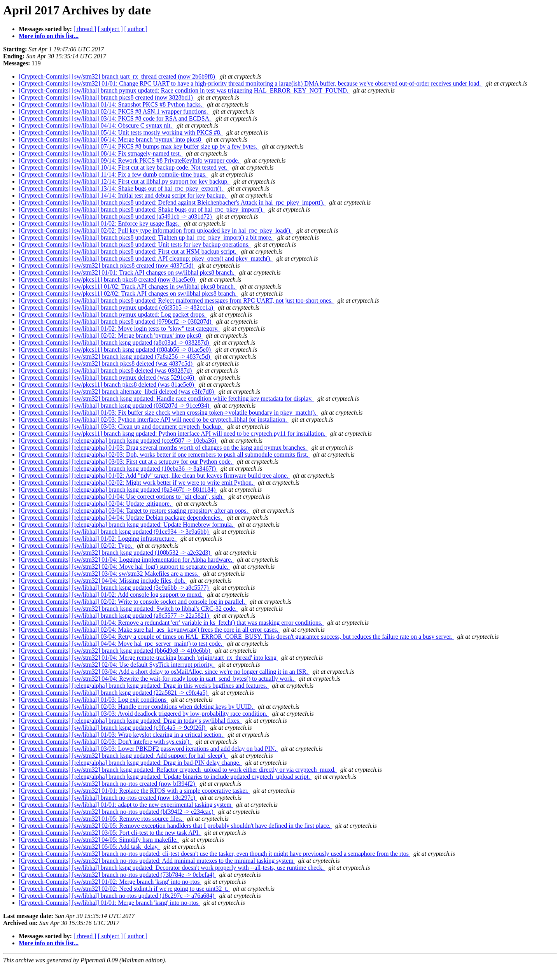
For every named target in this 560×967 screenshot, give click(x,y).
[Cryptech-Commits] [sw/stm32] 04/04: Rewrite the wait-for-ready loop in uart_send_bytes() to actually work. (157, 679)
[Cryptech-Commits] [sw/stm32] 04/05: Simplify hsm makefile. (99, 840)
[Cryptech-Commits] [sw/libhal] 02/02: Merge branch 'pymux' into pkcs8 (111, 335)
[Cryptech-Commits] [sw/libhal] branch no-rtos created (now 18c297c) (108, 798)
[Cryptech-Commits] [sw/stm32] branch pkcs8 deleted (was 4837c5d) (106, 364)
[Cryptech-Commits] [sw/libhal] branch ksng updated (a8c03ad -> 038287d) (115, 342)
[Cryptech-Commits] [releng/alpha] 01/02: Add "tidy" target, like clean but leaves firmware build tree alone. (154, 476)
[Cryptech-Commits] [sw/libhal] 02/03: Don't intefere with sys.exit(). (106, 742)
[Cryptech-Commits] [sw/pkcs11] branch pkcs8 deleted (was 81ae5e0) (107, 385)
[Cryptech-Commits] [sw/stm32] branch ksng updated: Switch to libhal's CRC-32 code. (128, 609)
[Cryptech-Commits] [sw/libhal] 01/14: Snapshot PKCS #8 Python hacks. (111, 104)
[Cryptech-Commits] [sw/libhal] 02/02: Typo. (76, 546)
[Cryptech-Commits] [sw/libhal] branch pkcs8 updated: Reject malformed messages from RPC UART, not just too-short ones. (177, 300)
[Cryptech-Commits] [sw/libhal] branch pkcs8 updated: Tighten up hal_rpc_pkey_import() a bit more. (146, 237)
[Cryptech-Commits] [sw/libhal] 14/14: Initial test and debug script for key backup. (123, 195)
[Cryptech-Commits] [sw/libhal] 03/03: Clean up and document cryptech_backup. (121, 427)
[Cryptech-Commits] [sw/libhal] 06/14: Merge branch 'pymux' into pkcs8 (111, 139)
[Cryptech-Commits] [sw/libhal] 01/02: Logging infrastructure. (98, 539)
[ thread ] (85, 29)
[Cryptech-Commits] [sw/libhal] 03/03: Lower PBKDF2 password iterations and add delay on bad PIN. (148, 749)
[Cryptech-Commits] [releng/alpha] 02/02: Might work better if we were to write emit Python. (137, 483)
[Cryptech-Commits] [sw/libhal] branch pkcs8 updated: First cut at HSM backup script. (128, 251)
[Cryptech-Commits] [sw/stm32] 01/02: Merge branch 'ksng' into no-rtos (110, 882)
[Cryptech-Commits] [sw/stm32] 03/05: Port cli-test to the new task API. (110, 833)
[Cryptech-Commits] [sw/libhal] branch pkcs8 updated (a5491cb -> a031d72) (116, 216)
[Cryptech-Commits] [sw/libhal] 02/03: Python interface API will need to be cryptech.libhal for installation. (154, 420)
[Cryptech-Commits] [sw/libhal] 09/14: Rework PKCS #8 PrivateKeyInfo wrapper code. (130, 160)
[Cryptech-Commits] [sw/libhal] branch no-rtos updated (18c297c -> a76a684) (117, 896)
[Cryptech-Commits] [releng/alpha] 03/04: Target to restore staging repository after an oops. (134, 511)
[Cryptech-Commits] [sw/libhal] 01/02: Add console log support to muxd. (111, 595)
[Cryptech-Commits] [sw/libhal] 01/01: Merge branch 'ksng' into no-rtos (109, 903)
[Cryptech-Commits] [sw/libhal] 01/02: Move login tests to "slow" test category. (119, 328)
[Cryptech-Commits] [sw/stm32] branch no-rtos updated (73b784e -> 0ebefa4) (117, 875)
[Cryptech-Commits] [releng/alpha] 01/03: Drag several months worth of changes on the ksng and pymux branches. (164, 448)
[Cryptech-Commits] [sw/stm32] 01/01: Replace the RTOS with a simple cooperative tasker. (134, 791)
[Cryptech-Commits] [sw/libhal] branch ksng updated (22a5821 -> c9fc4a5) (114, 693)
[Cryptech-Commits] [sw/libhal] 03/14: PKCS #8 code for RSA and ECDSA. (115, 118)
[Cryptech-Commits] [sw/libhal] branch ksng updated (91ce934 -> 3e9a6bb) (114, 532)
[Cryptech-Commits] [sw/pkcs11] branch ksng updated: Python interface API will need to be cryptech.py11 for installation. (173, 434)
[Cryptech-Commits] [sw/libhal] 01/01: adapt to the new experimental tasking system (126, 805)
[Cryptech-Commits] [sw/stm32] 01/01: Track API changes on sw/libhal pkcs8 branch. (127, 272)
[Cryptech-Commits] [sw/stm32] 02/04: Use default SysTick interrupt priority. (117, 665)
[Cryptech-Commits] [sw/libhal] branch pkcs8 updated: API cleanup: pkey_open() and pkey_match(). (146, 258)
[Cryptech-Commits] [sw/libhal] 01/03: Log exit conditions (93, 700)
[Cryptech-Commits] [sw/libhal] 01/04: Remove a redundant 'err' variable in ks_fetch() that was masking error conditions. (171, 623)
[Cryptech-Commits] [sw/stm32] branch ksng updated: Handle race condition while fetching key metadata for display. (166, 399)
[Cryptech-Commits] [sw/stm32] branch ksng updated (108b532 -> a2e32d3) (115, 553)
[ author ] (136, 29)
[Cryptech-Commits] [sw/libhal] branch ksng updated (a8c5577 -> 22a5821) (115, 616)
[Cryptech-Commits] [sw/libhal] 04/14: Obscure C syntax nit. (96, 125)
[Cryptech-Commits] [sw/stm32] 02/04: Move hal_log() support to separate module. (124, 567)
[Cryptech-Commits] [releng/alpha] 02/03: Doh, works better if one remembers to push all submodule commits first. (164, 455)
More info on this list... (49, 36)
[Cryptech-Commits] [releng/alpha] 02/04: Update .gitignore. (96, 504)
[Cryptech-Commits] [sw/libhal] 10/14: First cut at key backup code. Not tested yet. (124, 167)
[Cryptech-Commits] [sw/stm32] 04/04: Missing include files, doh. (103, 581)
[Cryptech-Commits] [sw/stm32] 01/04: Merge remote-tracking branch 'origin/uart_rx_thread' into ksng (148, 658)
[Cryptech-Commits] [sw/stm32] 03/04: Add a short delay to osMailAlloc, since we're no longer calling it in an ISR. (164, 672)
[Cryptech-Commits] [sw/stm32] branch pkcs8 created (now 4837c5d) (107, 265)
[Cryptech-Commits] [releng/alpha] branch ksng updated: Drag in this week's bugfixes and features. (144, 686)
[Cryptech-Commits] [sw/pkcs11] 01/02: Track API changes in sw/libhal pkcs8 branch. (128, 286)
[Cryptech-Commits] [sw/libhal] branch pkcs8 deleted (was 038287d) (106, 371)
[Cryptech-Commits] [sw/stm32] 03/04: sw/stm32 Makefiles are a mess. (109, 574)
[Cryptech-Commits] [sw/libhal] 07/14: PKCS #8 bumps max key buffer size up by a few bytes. (139, 146)
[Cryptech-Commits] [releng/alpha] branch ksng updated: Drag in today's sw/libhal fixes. (130, 721)
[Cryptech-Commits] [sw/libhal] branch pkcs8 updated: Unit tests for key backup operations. (135, 244)
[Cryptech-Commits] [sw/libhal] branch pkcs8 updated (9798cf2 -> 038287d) (116, 321)
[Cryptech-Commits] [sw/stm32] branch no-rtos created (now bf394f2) (108, 784)
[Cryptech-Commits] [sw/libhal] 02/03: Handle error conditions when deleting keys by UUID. (137, 707)
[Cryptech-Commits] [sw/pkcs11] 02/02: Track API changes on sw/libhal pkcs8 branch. (128, 293)
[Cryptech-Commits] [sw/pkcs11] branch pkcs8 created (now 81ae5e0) (108, 279)
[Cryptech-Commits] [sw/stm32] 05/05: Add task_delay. (89, 847)
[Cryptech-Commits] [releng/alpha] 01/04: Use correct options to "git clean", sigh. (122, 497)
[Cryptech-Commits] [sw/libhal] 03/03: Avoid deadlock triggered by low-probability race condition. (144, 714)
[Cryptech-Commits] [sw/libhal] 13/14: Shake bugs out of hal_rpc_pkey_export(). (122, 188)
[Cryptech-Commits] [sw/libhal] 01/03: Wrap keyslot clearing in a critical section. (122, 735)
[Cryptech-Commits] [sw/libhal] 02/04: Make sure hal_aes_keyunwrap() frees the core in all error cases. (149, 630)
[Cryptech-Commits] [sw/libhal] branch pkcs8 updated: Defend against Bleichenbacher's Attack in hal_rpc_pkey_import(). (172, 202)
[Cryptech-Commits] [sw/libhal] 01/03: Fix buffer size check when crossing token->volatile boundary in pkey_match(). (168, 413)
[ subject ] (110, 29)
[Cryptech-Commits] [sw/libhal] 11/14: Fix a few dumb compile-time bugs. (113, 174)
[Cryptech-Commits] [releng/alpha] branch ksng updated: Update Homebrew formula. (127, 525)
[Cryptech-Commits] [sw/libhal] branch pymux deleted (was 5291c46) (107, 378)
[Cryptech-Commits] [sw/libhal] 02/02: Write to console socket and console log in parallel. (133, 602)
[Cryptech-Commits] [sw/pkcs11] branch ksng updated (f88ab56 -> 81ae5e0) (115, 349)
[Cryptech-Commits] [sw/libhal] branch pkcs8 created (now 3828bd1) (107, 97)
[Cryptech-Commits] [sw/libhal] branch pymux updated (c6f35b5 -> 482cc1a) (117, 307)
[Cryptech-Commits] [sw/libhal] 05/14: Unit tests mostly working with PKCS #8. (121, 132)
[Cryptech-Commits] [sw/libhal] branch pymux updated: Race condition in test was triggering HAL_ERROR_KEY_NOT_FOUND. (184, 90)
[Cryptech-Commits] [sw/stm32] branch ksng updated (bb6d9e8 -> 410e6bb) (115, 651)
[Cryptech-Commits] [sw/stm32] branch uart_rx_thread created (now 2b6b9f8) (118, 76)
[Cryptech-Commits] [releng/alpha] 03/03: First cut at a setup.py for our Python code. (126, 462)
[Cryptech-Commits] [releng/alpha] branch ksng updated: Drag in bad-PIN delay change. (130, 763)
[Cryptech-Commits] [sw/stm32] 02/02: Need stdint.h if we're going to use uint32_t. (124, 889)
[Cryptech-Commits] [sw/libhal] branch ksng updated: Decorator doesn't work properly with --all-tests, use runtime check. (172, 868)
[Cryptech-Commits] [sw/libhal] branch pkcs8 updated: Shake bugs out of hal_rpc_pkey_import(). (142, 209)
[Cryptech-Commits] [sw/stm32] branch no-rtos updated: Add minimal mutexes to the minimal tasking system (157, 861)
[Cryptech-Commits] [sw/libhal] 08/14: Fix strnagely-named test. (101, 153)
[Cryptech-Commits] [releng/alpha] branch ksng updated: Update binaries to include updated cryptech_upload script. (165, 777)
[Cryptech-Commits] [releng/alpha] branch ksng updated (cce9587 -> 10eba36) (118, 441)
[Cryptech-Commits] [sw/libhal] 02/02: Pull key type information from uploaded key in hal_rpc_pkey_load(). (156, 230)
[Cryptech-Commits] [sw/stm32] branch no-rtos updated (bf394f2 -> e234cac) (117, 812)
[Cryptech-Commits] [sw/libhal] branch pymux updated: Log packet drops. (113, 314)
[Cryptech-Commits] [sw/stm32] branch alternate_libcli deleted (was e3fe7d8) (117, 392)
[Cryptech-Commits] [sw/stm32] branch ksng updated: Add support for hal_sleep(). (123, 756)
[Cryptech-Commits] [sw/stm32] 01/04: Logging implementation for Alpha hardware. (126, 560)
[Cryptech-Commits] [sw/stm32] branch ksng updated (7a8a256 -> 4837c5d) (115, 356)
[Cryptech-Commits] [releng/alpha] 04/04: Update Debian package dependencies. (121, 518)
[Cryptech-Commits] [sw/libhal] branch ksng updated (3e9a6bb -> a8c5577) (114, 588)
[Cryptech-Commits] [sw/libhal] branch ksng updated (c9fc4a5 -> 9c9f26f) (113, 728)
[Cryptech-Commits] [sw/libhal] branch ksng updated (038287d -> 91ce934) (115, 406)
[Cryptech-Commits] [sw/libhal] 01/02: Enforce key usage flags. (100, 223)
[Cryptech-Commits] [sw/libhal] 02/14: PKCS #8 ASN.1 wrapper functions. (114, 111)
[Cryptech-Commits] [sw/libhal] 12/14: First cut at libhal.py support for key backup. (124, 181)
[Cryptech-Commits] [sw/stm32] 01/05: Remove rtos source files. (101, 819)
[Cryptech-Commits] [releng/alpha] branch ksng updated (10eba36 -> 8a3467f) (118, 469)
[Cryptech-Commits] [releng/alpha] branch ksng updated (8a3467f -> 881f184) (118, 490)
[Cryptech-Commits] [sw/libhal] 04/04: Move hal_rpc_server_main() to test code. (121, 644)
